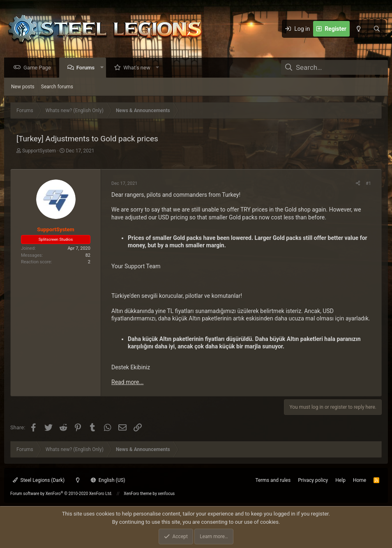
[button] (104, 68)
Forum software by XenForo (61, 494)
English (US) (108, 480)
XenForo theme (138, 494)
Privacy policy (313, 480)
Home (360, 480)
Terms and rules (273, 480)
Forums (88, 68)
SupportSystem (39, 151)
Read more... (127, 382)
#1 (368, 184)
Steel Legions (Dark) (39, 480)
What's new (139, 68)
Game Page (39, 68)
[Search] (377, 29)
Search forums (57, 87)
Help (340, 480)
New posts (23, 87)
